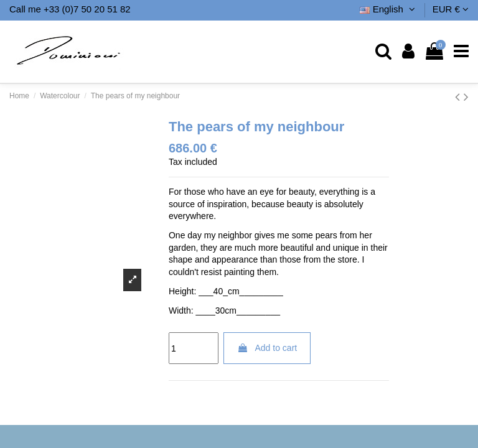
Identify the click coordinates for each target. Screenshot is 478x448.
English (389, 9)
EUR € (451, 9)
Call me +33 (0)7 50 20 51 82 (70, 9)
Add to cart (267, 348)
